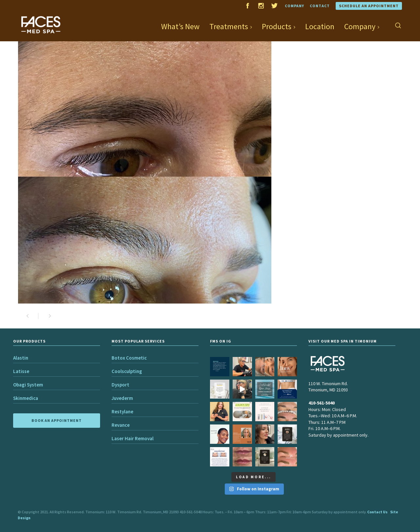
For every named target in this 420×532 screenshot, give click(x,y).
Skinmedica (26, 398)
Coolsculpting (127, 371)
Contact (320, 6)
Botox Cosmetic (129, 358)
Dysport (120, 385)
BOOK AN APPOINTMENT (57, 420)
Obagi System (28, 385)
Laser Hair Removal (133, 438)
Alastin (21, 358)
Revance (121, 425)
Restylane (122, 412)
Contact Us (377, 512)
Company (294, 6)
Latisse (21, 371)
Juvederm (122, 398)
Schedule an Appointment (369, 6)
